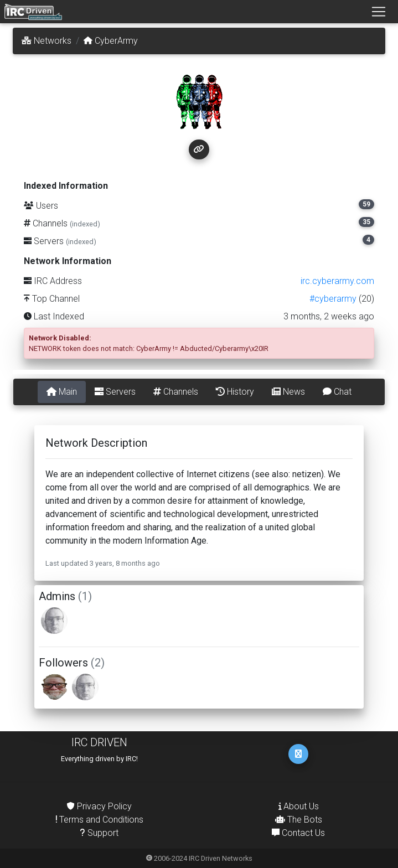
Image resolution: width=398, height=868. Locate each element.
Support (99, 833)
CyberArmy (111, 41)
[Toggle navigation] (379, 12)
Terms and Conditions (100, 820)
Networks (46, 41)
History (235, 392)
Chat (337, 392)
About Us (299, 806)
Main (62, 392)
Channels (176, 392)
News (288, 392)
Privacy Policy (99, 806)
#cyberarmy (333, 299)
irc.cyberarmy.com (337, 281)
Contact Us (298, 833)
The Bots (299, 820)
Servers (115, 392)
